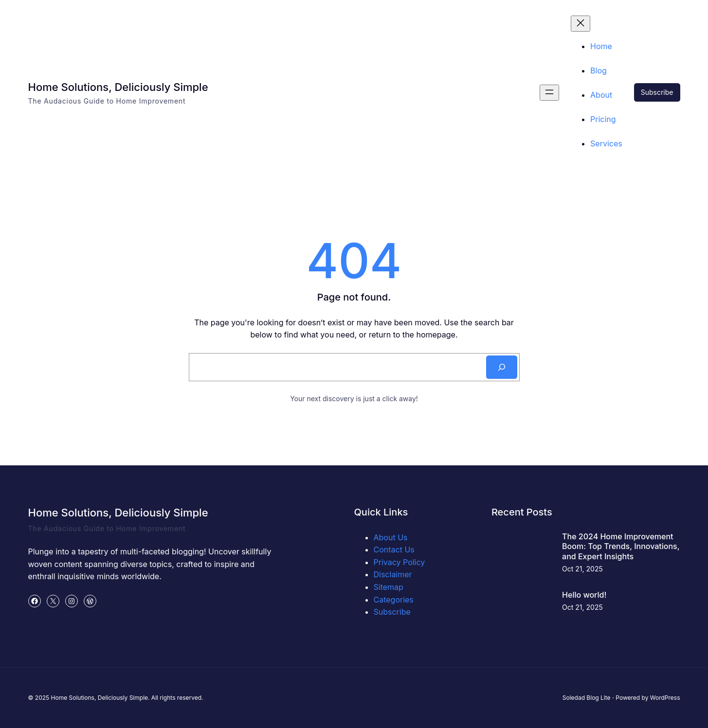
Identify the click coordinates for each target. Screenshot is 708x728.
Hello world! (584, 595)
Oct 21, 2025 (582, 569)
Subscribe (657, 92)
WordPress (665, 698)
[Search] (502, 367)
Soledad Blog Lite (587, 698)
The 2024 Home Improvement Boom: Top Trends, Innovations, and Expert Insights (621, 547)
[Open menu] (549, 93)
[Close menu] (581, 24)
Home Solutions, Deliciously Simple (118, 87)
